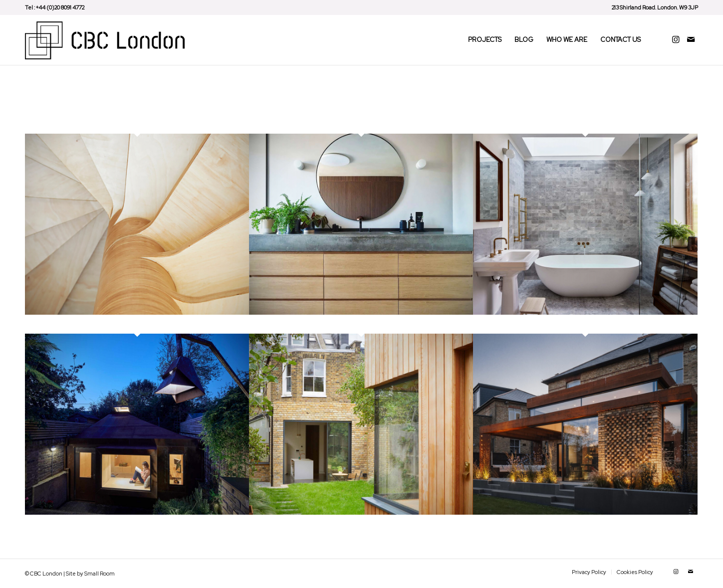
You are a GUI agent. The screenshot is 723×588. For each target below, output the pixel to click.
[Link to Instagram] (676, 39)
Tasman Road (279, 324)
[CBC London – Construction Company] (108, 40)
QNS (484, 524)
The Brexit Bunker (65, 524)
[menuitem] (652, 7)
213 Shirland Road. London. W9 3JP (655, 7)
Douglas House (507, 324)
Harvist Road (277, 524)
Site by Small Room (90, 574)
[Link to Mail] (691, 39)
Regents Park (55, 324)
